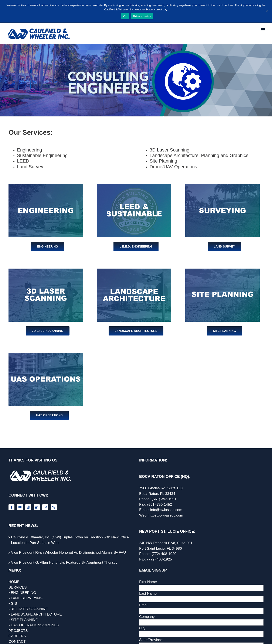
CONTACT (17, 642)
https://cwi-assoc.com (166, 515)
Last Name (148, 594)
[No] (267, 11)
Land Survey (30, 167)
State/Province (151, 640)
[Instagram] (28, 507)
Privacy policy (142, 16)
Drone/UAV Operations (173, 167)
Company (147, 617)
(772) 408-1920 (164, 554)
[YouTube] (20, 507)
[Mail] (45, 507)
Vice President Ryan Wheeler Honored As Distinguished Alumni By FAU (68, 553)
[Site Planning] (222, 270)
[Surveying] (222, 186)
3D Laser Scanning (169, 150)
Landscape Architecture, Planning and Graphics (199, 155)
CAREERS (17, 636)
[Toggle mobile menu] (263, 30)
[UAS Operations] (46, 355)
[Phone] (54, 507)
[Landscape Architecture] (134, 270)
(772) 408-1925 (160, 559)
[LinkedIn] (37, 507)
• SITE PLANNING (23, 620)
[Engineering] (46, 186)
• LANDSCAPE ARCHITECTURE (35, 614)
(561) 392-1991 (164, 499)
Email (144, 605)
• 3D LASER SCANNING (28, 609)
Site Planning (163, 161)
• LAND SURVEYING (26, 598)
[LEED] (134, 186)
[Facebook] (11, 507)
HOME (14, 582)
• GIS (13, 604)
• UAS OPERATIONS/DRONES (34, 625)
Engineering (29, 150)
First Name (148, 582)
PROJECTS (18, 631)
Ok (125, 16)
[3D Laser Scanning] (46, 270)
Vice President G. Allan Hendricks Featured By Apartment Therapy (64, 563)
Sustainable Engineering (42, 155)
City (142, 628)
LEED (23, 161)
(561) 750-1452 (160, 505)
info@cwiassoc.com (166, 510)
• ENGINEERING (22, 593)
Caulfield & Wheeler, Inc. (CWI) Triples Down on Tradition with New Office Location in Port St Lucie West (70, 540)
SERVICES (18, 587)
